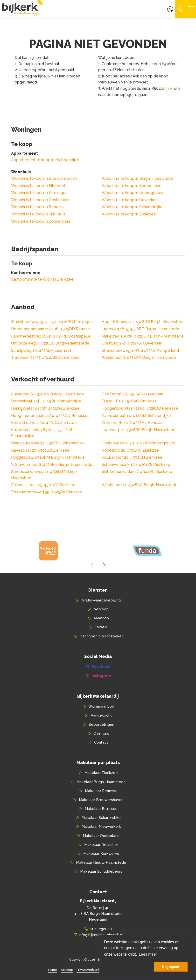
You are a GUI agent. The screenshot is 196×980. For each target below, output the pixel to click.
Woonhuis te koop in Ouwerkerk (130, 200)
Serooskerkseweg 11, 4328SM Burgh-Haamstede (45, 475)
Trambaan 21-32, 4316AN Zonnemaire (45, 357)
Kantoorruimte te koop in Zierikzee (42, 279)
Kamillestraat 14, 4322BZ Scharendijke (136, 416)
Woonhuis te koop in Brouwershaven (44, 178)
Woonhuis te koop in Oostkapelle (41, 200)
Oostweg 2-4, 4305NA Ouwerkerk (132, 343)
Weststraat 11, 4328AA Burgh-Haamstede (140, 485)
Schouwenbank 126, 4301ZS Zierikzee (136, 465)
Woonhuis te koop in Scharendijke (132, 207)
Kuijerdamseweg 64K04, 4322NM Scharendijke (42, 433)
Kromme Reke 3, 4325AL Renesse (133, 423)
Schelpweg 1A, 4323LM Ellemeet (41, 350)
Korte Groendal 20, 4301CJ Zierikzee (44, 423)
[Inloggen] (170, 9)
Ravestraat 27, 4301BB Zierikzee (40, 450)
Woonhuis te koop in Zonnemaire (41, 221)
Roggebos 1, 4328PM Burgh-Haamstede (48, 457)
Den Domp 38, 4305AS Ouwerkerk (132, 394)
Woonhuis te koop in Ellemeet (38, 186)
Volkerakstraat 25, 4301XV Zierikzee (43, 485)
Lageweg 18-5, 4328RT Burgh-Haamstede (140, 329)
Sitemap (67, 970)
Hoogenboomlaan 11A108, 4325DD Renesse (51, 329)
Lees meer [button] (148, 954)
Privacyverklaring (90, 970)
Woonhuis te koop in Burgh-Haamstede (137, 178)
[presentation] (92, 565)
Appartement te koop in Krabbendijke (45, 160)
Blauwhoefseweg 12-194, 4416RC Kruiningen (52, 322)
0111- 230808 (101, 929)
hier (170, 88)
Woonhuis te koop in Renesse (38, 207)
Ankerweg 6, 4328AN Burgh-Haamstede (48, 394)
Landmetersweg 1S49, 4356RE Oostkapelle (51, 336)
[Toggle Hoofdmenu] (191, 9)
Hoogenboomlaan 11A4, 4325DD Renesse (140, 408)
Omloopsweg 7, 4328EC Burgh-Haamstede (50, 343)
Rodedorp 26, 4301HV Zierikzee (130, 450)
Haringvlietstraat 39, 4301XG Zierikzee (45, 408)
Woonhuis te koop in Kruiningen (39, 193)
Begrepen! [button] (171, 967)
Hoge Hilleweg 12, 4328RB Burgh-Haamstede (143, 322)
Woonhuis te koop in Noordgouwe (132, 193)
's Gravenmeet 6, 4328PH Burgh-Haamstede (52, 465)
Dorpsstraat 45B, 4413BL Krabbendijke (46, 401)
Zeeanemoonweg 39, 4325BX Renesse (47, 492)
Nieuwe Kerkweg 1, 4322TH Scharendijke (48, 443)
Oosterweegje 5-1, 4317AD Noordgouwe (138, 443)
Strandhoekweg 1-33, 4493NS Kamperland (140, 350)
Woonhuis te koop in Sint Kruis (38, 214)
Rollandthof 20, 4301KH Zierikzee (132, 457)
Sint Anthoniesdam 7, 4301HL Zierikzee (137, 472)
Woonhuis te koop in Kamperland (132, 186)
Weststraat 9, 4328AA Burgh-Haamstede (139, 357)
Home (52, 970)
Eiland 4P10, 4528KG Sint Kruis (129, 401)
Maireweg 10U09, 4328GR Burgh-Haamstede (143, 336)
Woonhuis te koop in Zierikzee (129, 214)
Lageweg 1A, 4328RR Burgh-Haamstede (139, 430)
